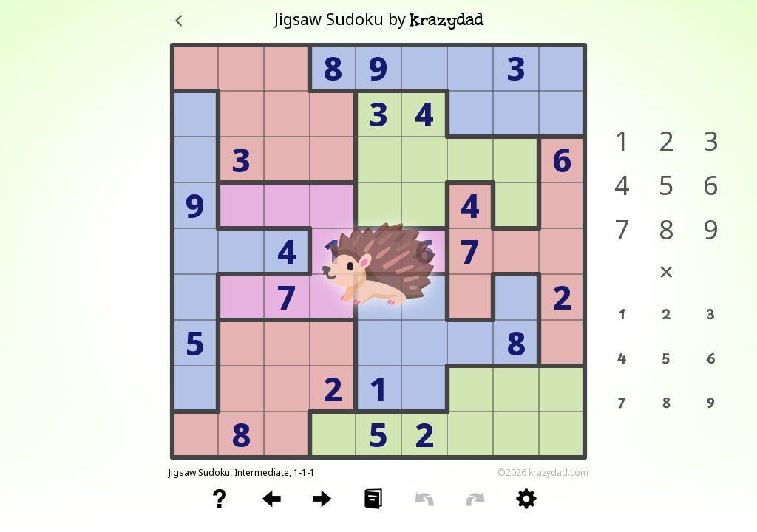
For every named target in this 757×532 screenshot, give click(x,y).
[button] (220, 499)
